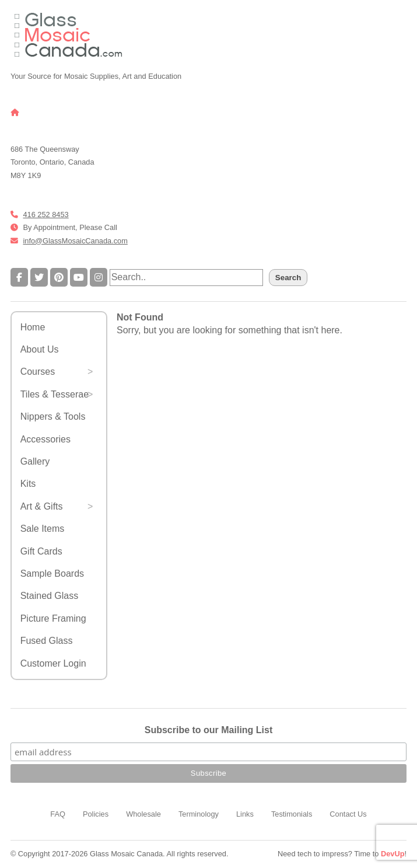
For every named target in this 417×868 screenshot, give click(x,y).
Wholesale (143, 814)
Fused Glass (47, 641)
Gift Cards (41, 551)
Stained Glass (50, 596)
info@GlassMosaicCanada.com (75, 241)
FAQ (58, 814)
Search (288, 278)
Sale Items (43, 529)
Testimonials (292, 814)
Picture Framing (53, 618)
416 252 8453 (45, 215)
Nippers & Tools (53, 416)
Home (33, 327)
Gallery (35, 461)
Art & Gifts (42, 506)
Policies (96, 814)
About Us (40, 349)
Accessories (45, 439)
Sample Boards (52, 574)
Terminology (199, 814)
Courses (38, 372)
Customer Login (53, 663)
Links (245, 814)
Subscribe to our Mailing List (209, 730)
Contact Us (348, 814)
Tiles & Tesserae (55, 394)
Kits (28, 484)
